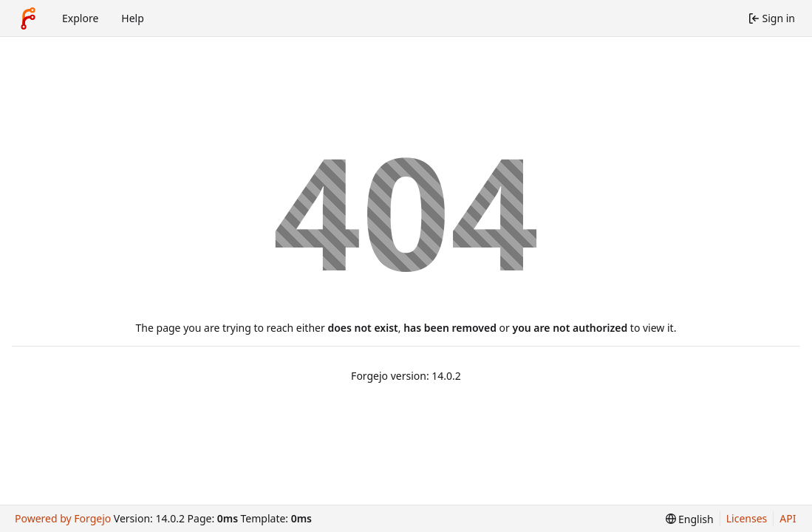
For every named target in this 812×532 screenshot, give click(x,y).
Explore (80, 18)
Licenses (747, 518)
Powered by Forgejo (63, 518)
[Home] (28, 18)
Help (133, 18)
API (788, 518)
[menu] (690, 519)
